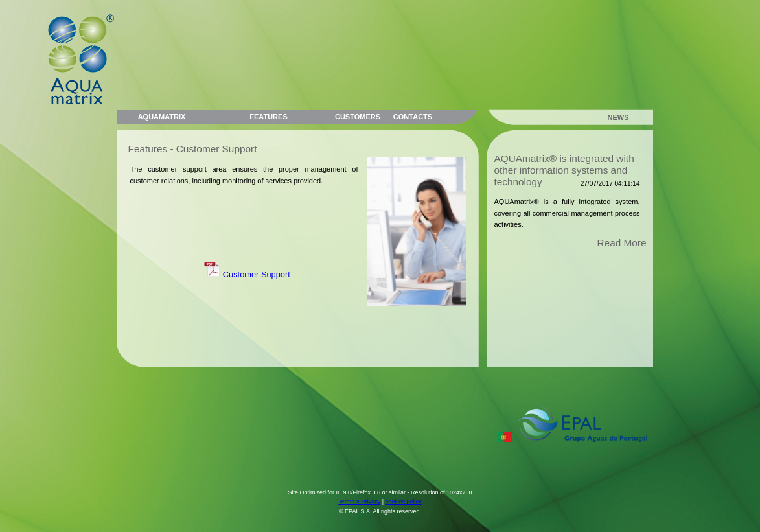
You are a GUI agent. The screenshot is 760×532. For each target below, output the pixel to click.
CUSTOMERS (358, 117)
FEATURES (268, 117)
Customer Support (247, 274)
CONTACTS (413, 117)
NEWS (618, 117)
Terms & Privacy (359, 502)
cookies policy (404, 502)
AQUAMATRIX (162, 117)
